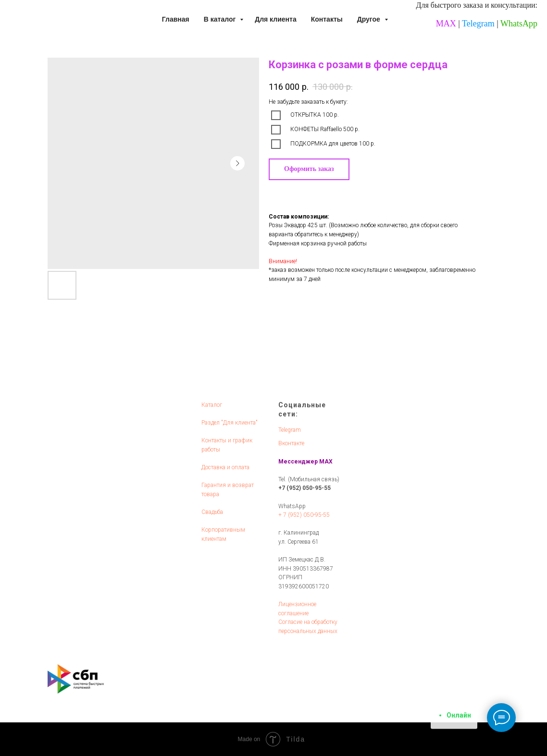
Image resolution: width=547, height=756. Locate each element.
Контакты (327, 19)
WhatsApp (519, 24)
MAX (446, 24)
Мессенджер (298, 462)
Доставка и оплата (225, 467)
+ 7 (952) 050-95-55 (304, 515)
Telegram (478, 24)
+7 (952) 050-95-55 (305, 488)
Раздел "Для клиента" (230, 423)
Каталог (212, 405)
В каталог (221, 19)
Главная (176, 19)
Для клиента (276, 19)
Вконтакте (291, 443)
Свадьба (212, 512)
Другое (370, 19)
